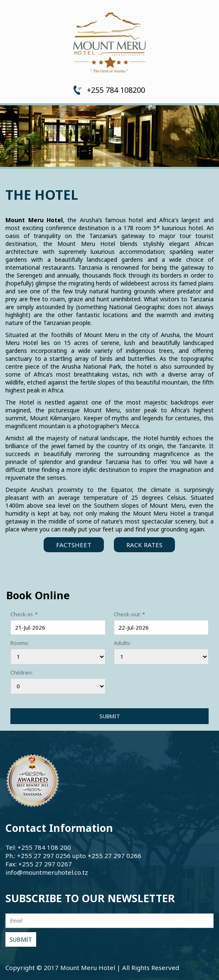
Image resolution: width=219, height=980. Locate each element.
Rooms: (20, 643)
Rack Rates (144, 545)
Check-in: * (24, 614)
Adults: (122, 643)
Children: (22, 672)
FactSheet (74, 545)
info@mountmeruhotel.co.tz (47, 872)
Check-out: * (129, 614)
